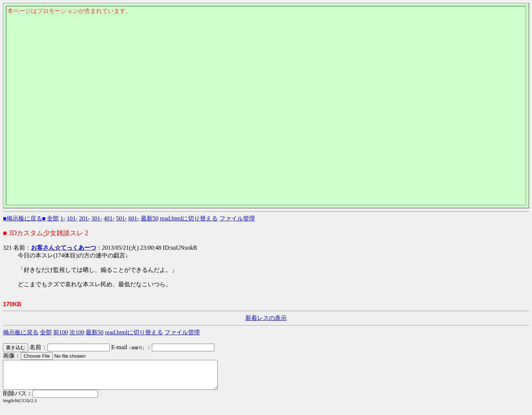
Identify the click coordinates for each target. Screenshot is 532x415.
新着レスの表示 (266, 318)
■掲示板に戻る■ (24, 218)
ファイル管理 (237, 218)
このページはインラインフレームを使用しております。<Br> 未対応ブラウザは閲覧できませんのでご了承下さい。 (266, 54)
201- (84, 218)
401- (109, 218)
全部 (53, 218)
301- (97, 218)
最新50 (150, 218)
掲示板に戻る (21, 332)
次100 (77, 332)
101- (72, 218)
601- (134, 218)
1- (63, 218)
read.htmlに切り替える (189, 218)
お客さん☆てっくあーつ (64, 248)
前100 (61, 332)
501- (121, 218)
